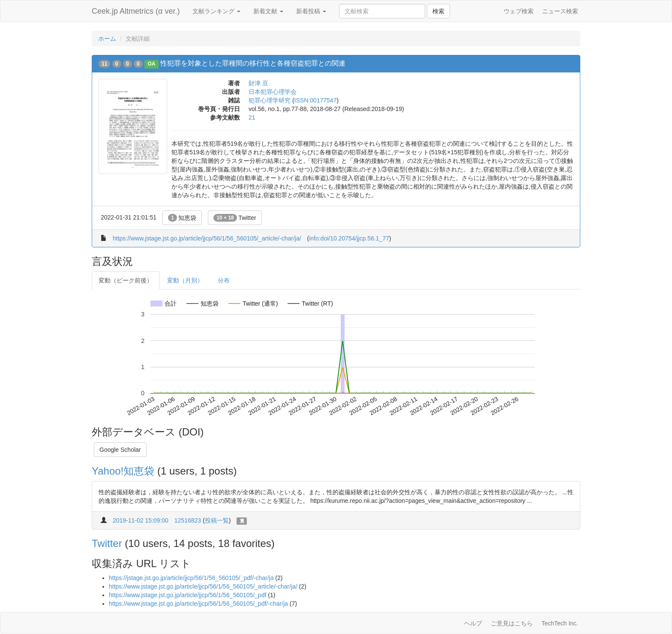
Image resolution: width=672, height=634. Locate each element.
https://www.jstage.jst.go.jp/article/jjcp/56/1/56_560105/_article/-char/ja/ (207, 238)
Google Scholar (120, 450)
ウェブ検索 (519, 11)
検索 (438, 11)
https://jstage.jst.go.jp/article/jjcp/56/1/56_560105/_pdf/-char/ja (191, 578)
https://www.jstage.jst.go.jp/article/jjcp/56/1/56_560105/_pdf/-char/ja (198, 604)
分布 (224, 280)
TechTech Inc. (560, 623)
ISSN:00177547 (316, 100)
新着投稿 (311, 11)
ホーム (107, 39)
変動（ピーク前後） (126, 280)
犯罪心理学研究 (270, 100)
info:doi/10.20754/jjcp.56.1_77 (349, 238)
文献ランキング (216, 11)
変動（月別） (185, 280)
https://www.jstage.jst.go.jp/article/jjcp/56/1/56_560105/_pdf (187, 595)
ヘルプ (473, 623)
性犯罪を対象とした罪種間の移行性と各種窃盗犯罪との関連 (253, 63)
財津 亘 (258, 83)
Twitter (235, 218)
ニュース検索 (560, 11)
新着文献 (268, 11)
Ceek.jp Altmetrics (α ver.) (136, 11)
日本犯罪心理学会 (273, 92)
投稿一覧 (217, 520)
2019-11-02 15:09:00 (141, 520)
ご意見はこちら (512, 623)
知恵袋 (182, 218)
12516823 (188, 520)
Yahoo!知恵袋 (123, 471)
